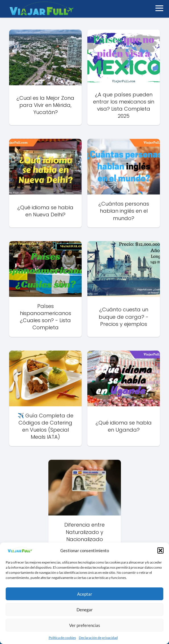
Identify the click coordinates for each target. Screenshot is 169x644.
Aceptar (85, 594)
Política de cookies (62, 638)
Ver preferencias (85, 625)
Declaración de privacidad (98, 638)
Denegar (85, 610)
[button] (160, 550)
